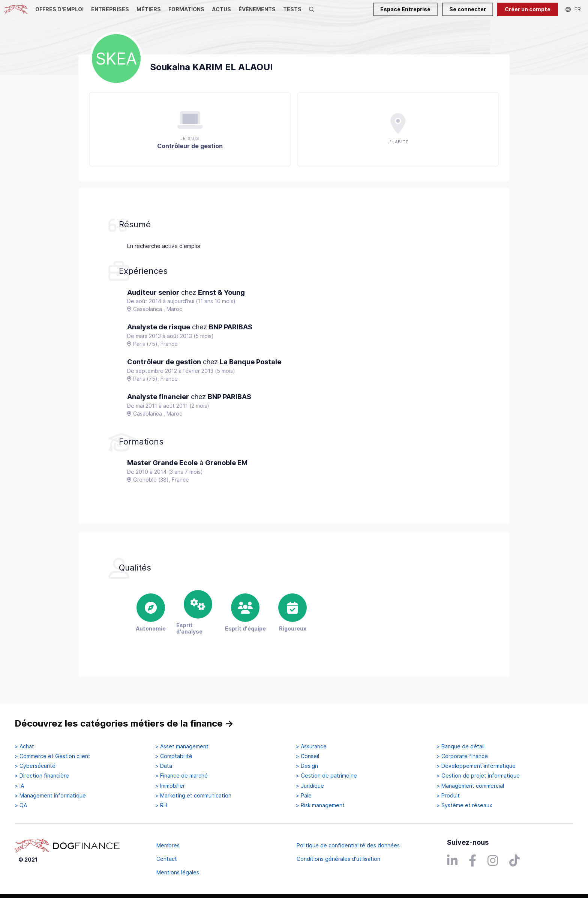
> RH (161, 805)
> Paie (304, 796)
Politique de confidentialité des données (348, 845)
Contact (167, 859)
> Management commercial (470, 786)
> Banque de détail (460, 746)
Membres (168, 845)
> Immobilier (170, 786)
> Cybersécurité (35, 766)
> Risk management (320, 805)
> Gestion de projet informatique (478, 776)
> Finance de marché (181, 776)
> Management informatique (50, 796)
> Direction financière (42, 776)
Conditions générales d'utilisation (338, 859)
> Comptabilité (174, 756)
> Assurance (311, 746)
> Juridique (310, 786)
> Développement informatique (476, 766)
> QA (21, 805)
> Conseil (307, 756)
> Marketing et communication (193, 796)
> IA (19, 786)
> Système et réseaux (464, 805)
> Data (164, 766)
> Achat (24, 746)
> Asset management (182, 746)
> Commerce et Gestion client (52, 756)
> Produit (448, 796)
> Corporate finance (462, 756)
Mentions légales (178, 872)
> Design (307, 766)
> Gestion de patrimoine (326, 776)
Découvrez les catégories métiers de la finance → (124, 723)
